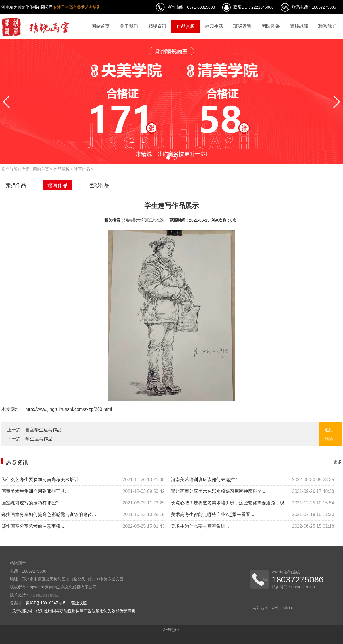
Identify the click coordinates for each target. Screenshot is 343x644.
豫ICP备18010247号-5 (46, 603)
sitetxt (288, 608)
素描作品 (16, 185)
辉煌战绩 (299, 26)
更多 (338, 462)
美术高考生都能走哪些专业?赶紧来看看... (253, 515)
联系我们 (327, 26)
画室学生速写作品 (43, 430)
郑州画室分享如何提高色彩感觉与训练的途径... (83, 515)
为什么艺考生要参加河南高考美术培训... (83, 480)
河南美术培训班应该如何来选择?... (253, 480)
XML (276, 608)
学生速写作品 (39, 439)
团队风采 (271, 26)
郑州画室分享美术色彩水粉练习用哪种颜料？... (253, 491)
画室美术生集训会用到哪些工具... (83, 491)
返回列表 (329, 434)
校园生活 (214, 26)
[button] (168, 158)
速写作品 (82, 169)
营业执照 (79, 603)
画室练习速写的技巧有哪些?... (83, 503)
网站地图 (261, 608)
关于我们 (129, 26)
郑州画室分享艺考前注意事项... (83, 526)
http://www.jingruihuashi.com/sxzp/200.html (68, 409)
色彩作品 (99, 185)
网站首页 (101, 26)
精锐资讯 (157, 26)
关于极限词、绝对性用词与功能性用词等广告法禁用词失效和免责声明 (74, 611)
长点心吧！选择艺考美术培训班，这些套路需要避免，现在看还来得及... (253, 503)
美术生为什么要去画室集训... (253, 526)
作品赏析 (186, 26)
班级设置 (242, 26)
